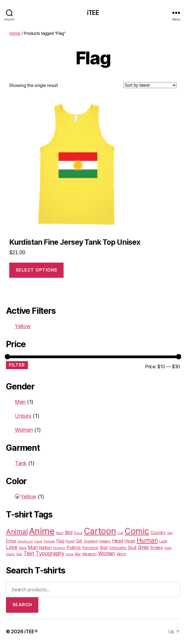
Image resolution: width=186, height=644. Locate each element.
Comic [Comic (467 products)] (137, 531)
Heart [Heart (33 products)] (130, 541)
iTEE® (31, 631)
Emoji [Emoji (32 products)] (11, 541)
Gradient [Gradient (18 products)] (91, 541)
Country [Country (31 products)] (158, 532)
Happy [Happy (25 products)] (105, 541)
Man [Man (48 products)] (33, 547)
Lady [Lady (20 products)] (163, 541)
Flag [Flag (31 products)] (60, 541)
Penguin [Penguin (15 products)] (59, 548)
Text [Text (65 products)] (29, 553)
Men (20, 402)
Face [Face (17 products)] (38, 541)
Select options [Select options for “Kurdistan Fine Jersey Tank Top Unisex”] (37, 270)
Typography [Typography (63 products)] (50, 553)
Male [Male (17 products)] (23, 548)
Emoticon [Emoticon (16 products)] (25, 541)
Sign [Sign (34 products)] (104, 548)
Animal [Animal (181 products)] (17, 532)
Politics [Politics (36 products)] (74, 547)
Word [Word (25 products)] (121, 554)
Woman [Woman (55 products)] (107, 553)
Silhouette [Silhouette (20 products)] (118, 548)
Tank (21, 463)
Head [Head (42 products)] (118, 541)
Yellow (28, 496)
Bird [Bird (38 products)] (69, 532)
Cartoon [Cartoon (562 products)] (100, 531)
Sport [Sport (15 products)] (168, 548)
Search (22, 605)
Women (24, 430)
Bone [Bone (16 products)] (78, 533)
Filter (17, 365)
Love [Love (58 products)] (12, 547)
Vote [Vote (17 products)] (69, 554)
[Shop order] (150, 85)
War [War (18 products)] (78, 554)
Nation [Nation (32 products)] (45, 547)
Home (15, 33)
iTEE (93, 13)
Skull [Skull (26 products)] (132, 548)
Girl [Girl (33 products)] (79, 541)
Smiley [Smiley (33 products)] (156, 548)
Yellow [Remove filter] (23, 326)
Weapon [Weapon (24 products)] (89, 554)
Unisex (23, 416)
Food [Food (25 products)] (70, 541)
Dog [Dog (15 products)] (170, 533)
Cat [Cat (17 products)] (120, 533)
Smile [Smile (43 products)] (143, 547)
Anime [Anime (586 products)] (42, 531)
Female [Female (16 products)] (49, 541)
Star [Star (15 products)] (19, 554)
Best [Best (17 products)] (60, 533)
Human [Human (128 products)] (147, 540)
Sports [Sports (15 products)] (10, 554)
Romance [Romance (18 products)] (90, 548)
